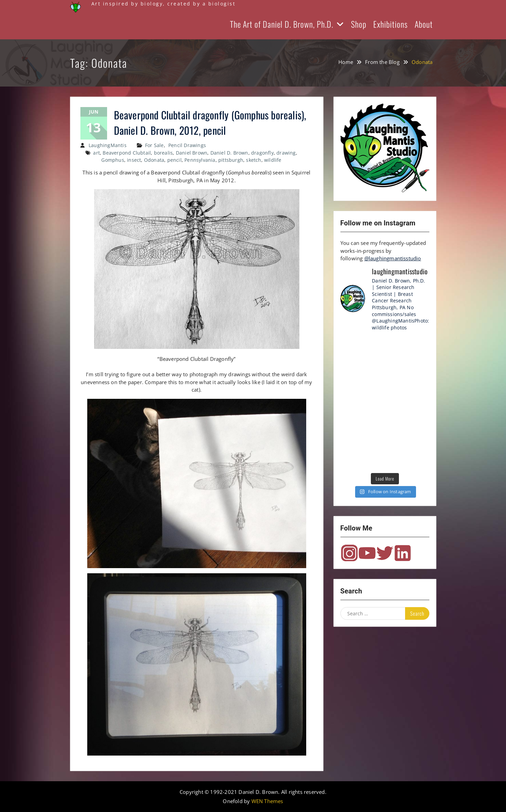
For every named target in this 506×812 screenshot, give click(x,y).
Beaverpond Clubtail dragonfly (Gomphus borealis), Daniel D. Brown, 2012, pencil (210, 122)
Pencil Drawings (187, 145)
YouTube (367, 553)
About (424, 24)
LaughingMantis (108, 145)
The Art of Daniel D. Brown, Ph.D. (282, 24)
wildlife (273, 160)
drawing (286, 153)
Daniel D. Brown (229, 153)
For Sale (154, 145)
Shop (359, 24)
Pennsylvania (200, 160)
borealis (164, 153)
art (96, 153)
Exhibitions (391, 24)
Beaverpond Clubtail (127, 153)
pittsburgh (231, 160)
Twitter (385, 553)
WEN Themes (267, 801)
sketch (254, 160)
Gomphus (113, 160)
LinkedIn (403, 553)
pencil (174, 160)
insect (134, 160)
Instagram (349, 553)
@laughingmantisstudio (393, 258)
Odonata (154, 160)
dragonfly (262, 153)
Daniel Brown (192, 153)
